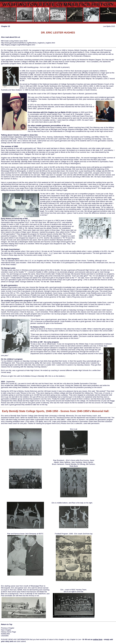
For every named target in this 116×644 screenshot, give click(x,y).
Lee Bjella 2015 (109, 26)
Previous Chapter (8, 628)
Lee (79, 639)
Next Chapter (6, 630)
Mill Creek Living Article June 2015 (14, 41)
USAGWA (5, 636)
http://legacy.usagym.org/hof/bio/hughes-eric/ (18, 45)
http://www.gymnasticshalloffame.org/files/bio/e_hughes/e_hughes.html (28, 43)
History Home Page (9, 632)
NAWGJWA (5, 634)
